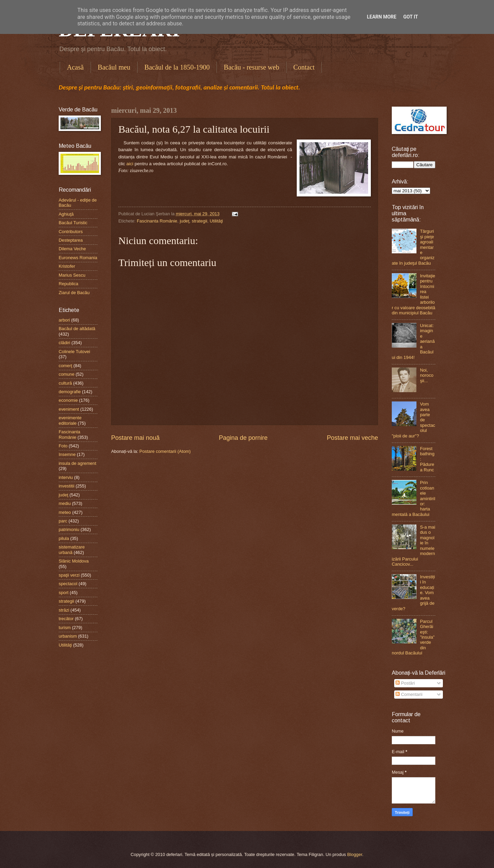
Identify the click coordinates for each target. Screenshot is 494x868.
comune (67, 374)
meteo (65, 512)
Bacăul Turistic (73, 223)
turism (65, 628)
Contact (304, 67)
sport (64, 593)
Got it (410, 17)
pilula (64, 538)
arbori (64, 320)
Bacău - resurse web (251, 67)
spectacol (68, 584)
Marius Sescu (72, 275)
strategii (199, 221)
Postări (405, 683)
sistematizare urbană (72, 550)
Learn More (381, 17)
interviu (66, 477)
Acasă (75, 67)
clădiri (64, 343)
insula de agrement (78, 463)
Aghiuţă (66, 214)
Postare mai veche (352, 438)
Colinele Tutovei (74, 352)
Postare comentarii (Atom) (165, 451)
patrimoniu (69, 529)
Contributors (71, 232)
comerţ (65, 366)
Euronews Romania (78, 258)
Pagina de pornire (243, 438)
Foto (63, 446)
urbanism (68, 636)
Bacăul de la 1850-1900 (177, 67)
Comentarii (409, 694)
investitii (67, 486)
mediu (65, 503)
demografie (70, 392)
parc (63, 521)
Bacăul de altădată (77, 329)
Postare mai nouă (135, 438)
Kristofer (67, 266)
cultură (65, 383)
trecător (66, 619)
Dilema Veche (72, 249)
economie (68, 400)
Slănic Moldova (74, 561)
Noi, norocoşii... (427, 375)
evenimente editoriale (70, 420)
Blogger (355, 854)
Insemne (67, 454)
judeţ (185, 221)
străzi (64, 610)
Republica (68, 284)
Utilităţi (216, 221)
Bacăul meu (114, 67)
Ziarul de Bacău (74, 293)
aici (130, 164)
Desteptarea (71, 240)
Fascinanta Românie (157, 221)
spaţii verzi (69, 575)
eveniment (69, 409)
